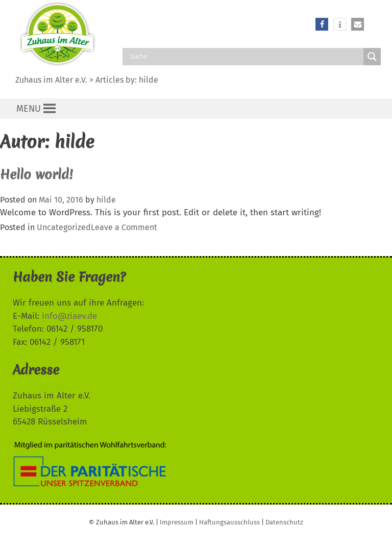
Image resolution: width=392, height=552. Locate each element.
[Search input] (246, 57)
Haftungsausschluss (229, 522)
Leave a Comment (124, 227)
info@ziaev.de (69, 316)
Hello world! (36, 174)
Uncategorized (64, 227)
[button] (322, 24)
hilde (149, 80)
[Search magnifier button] (372, 57)
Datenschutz (284, 522)
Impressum (177, 522)
